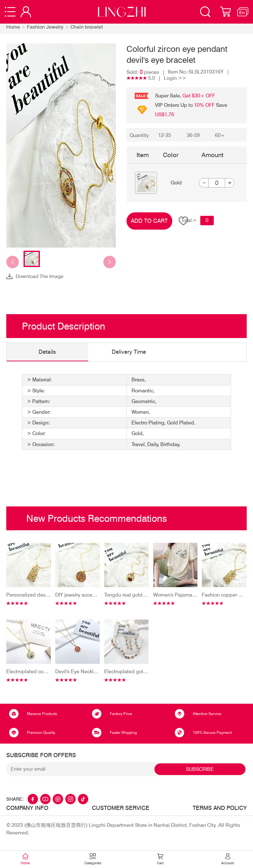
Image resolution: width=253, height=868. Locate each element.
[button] (13, 262)
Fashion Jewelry (45, 27)
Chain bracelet (87, 27)
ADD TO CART (149, 221)
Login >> (175, 78)
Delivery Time (129, 352)
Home (13, 27)
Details (48, 352)
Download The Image (40, 276)
